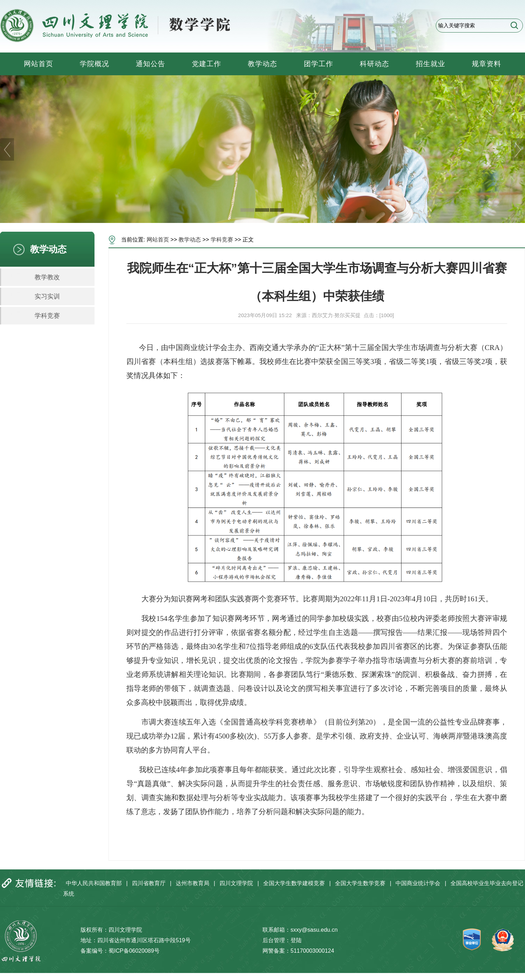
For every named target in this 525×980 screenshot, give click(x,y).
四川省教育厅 (149, 883)
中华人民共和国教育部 (94, 883)
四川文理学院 (236, 883)
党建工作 (206, 64)
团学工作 (318, 64)
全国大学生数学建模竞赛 (294, 883)
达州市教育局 (192, 883)
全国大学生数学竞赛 (360, 883)
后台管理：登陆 (282, 940)
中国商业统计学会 (418, 883)
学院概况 (94, 64)
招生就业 (430, 64)
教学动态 (262, 64)
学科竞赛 (47, 316)
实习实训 (47, 296)
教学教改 (47, 277)
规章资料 (486, 64)
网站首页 (38, 64)
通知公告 (150, 64)
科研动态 (374, 64)
